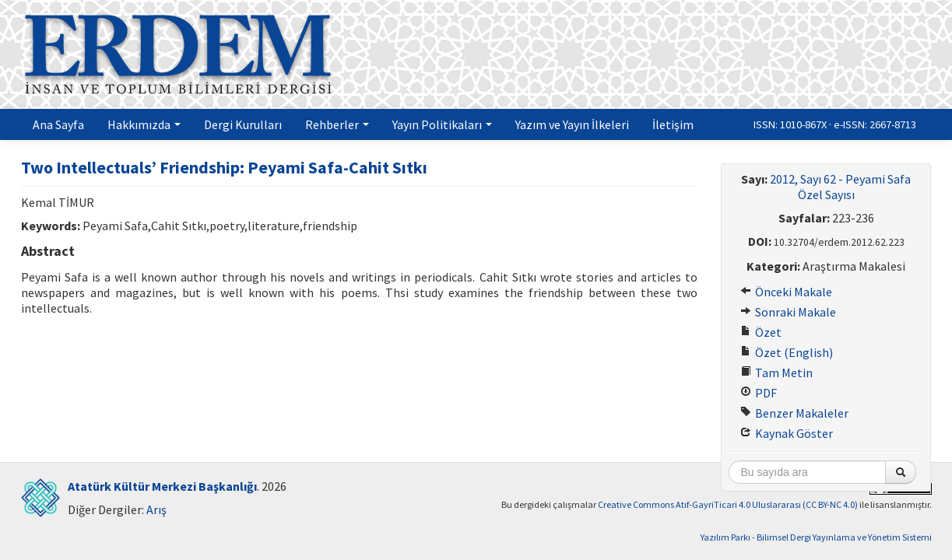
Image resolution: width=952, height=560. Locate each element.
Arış (156, 509)
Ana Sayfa (58, 124)
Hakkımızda (144, 124)
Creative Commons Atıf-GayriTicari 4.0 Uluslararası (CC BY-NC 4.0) (728, 504)
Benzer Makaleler (794, 413)
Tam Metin (776, 373)
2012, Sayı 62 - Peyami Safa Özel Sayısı (840, 187)
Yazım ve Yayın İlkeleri (572, 124)
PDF (759, 393)
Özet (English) (787, 352)
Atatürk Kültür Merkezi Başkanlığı (162, 486)
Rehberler (337, 124)
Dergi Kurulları (243, 124)
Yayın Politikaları (442, 124)
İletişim (673, 124)
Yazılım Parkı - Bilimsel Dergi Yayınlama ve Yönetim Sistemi (816, 537)
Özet (761, 332)
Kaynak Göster (787, 433)
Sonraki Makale (788, 312)
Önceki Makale (786, 292)
